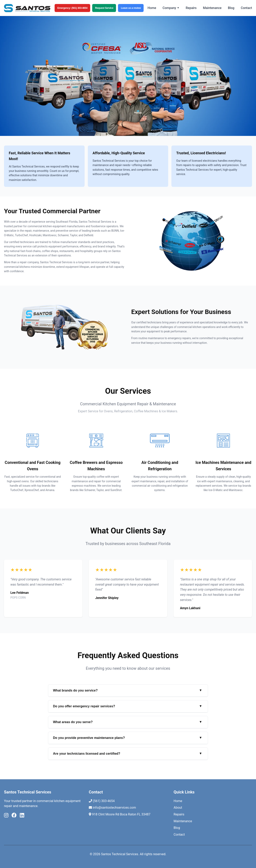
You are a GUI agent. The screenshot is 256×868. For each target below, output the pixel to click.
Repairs (191, 8)
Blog (231, 8)
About (178, 808)
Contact (246, 8)
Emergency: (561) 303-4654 (72, 8)
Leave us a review (131, 8)
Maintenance (212, 8)
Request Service (104, 8)
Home (152, 8)
